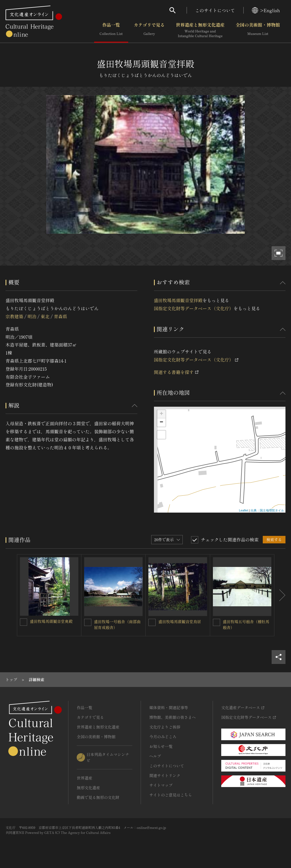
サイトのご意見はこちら (171, 795)
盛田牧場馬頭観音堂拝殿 (178, 300)
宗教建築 (14, 316)
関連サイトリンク (165, 775)
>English (266, 10)
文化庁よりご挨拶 (165, 727)
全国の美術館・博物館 (258, 30)
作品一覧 (111, 30)
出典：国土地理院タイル (267, 510)
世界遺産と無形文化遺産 (200, 30)
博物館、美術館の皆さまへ (172, 717)
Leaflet (244, 510)
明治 (32, 316)
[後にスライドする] (280, 595)
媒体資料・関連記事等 (169, 707)
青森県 (60, 316)
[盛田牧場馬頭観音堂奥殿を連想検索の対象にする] (24, 622)
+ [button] (161, 414)
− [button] (161, 422)
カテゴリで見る (149, 30)
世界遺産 (84, 778)
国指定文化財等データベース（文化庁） (194, 308)
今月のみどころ (163, 737)
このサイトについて (215, 10)
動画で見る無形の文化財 (98, 797)
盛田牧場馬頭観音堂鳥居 (180, 622)
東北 (45, 316)
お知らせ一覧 (161, 746)
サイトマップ (161, 785)
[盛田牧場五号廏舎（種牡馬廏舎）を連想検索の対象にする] (217, 622)
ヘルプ (155, 756)
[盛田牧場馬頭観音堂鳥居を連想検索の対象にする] (152, 622)
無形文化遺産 (88, 788)
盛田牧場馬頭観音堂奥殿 (51, 621)
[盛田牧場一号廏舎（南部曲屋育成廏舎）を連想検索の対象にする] (88, 622)
